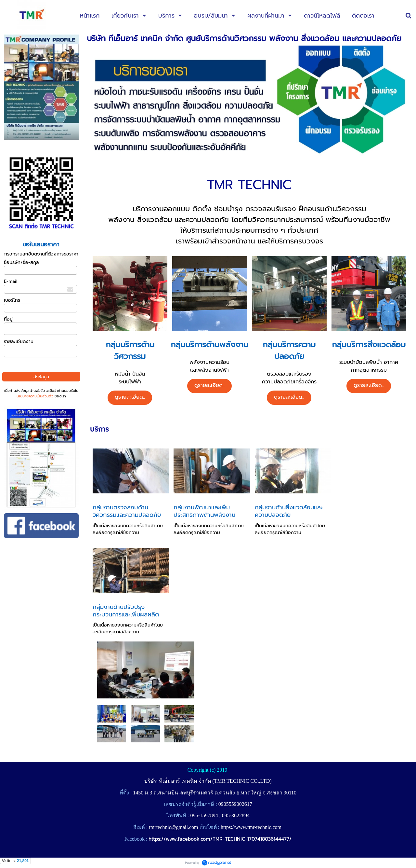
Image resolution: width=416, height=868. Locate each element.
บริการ (99, 429)
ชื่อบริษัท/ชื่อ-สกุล (21, 262)
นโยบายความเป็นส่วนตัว (35, 396)
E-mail (11, 281)
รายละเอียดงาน (19, 342)
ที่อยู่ (8, 319)
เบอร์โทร (12, 300)
